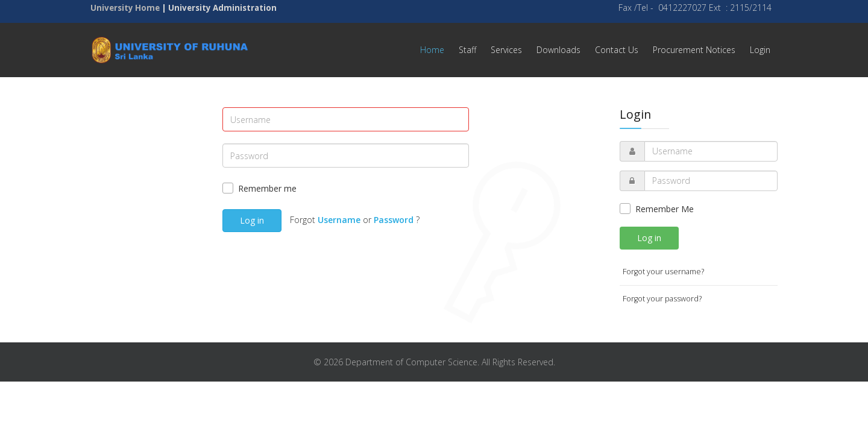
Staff (467, 50)
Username (339, 220)
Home (432, 50)
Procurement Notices (694, 50)
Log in (252, 220)
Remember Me (665, 209)
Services (506, 50)
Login (760, 50)
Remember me (267, 188)
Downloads (558, 50)
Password (394, 220)
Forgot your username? (663, 272)
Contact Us (617, 50)
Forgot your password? (662, 299)
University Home (125, 8)
